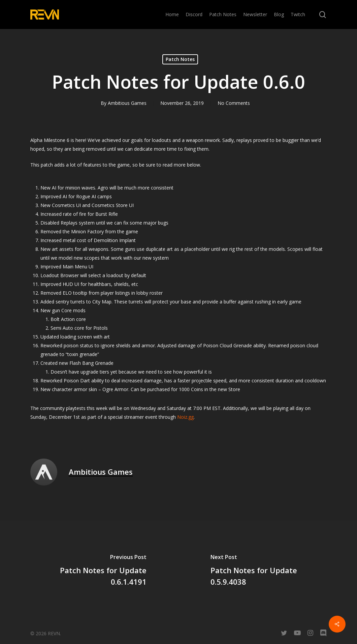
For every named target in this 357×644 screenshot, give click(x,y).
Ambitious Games (127, 103)
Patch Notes (180, 59)
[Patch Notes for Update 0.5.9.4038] (268, 571)
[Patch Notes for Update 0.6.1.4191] (89, 571)
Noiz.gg (185, 417)
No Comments (234, 103)
